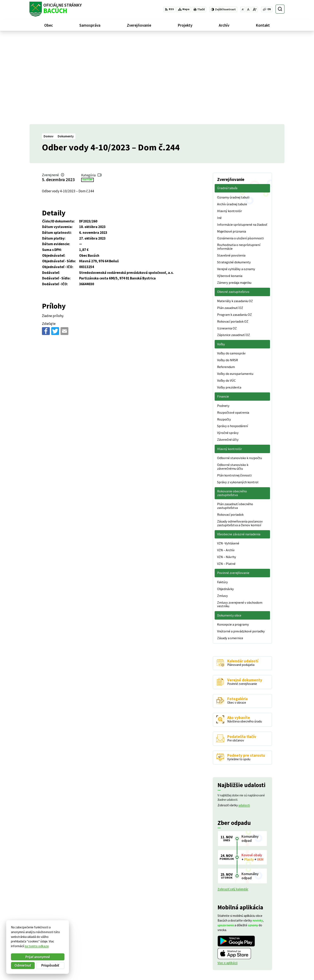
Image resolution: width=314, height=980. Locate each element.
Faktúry (87, 93)
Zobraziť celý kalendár (233, 802)
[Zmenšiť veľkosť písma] (243, 9)
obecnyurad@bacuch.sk (268, 959)
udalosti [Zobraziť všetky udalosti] (244, 718)
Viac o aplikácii (228, 876)
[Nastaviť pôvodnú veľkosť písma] (248, 9)
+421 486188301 (263, 954)
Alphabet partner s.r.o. (80, 936)
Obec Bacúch (60, 940)
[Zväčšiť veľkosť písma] (255, 9)
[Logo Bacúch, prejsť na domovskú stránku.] (55, 9)
